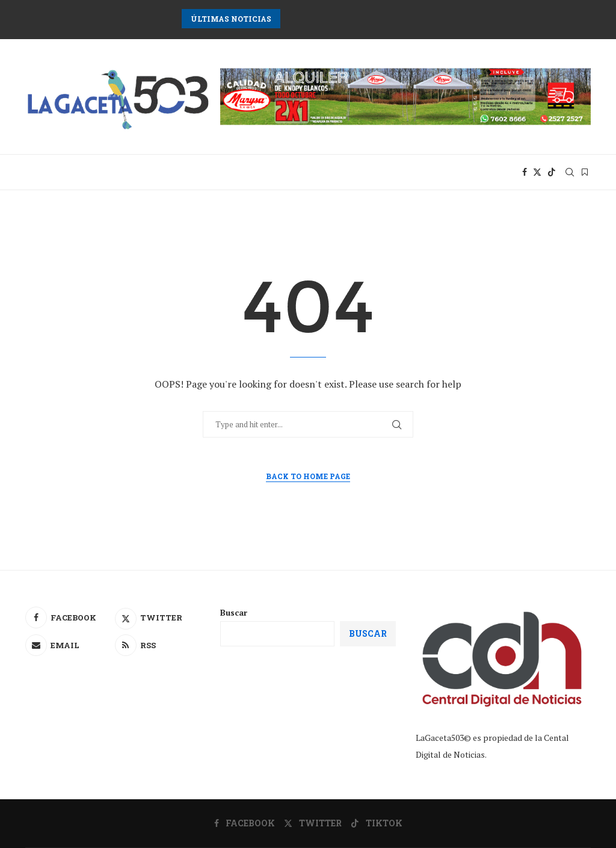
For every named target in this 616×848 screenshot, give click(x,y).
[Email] (68, 645)
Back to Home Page (308, 476)
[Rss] (158, 645)
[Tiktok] (552, 172)
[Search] (570, 172)
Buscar (234, 612)
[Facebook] (525, 172)
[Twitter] (537, 172)
